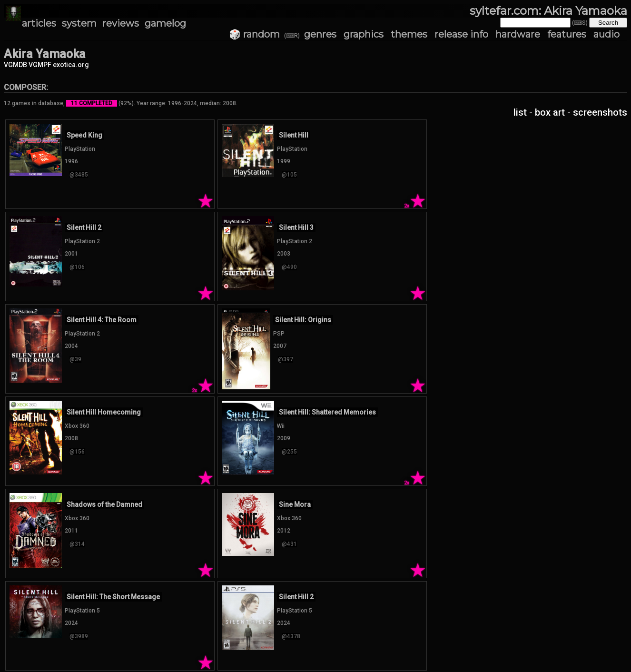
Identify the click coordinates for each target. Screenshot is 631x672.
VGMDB (15, 65)
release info (461, 34)
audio (606, 34)
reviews (121, 23)
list (520, 112)
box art (550, 112)
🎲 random (254, 34)
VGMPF (40, 65)
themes (409, 34)
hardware (518, 34)
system (79, 23)
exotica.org (71, 65)
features (567, 34)
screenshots (600, 112)
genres (320, 34)
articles (39, 23)
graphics (364, 34)
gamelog (165, 23)
